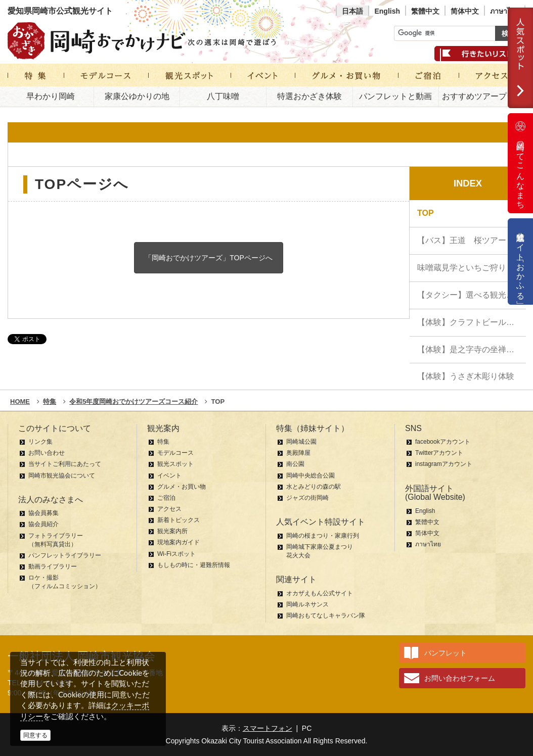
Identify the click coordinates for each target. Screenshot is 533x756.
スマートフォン (268, 728)
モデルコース (175, 453)
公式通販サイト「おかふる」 (521, 262)
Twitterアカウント (439, 453)
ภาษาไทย (505, 11)
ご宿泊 (166, 498)
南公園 (295, 464)
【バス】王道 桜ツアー (462, 240)
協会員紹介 (43, 524)
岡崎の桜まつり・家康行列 (323, 536)
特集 (163, 442)
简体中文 (465, 11)
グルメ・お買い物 (182, 487)
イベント (169, 476)
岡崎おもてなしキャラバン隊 (326, 616)
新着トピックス (179, 520)
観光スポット (175, 464)
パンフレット (446, 653)
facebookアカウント (443, 442)
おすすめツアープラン (482, 96)
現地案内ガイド (179, 542)
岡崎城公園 (301, 442)
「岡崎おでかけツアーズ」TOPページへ (209, 258)
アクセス (169, 509)
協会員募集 (43, 513)
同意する (35, 735)
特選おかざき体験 (309, 96)
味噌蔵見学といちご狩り (462, 268)
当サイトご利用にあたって (65, 464)
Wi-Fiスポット (176, 554)
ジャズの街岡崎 (307, 498)
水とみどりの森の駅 (314, 487)
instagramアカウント (444, 464)
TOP (426, 213)
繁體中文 (425, 11)
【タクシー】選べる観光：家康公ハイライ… (472, 295)
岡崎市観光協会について (62, 476)
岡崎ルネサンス (307, 604)
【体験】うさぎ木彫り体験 (466, 376)
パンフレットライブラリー (65, 555)
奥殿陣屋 (298, 453)
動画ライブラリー (53, 566)
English (387, 11)
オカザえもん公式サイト (320, 593)
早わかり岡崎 (51, 96)
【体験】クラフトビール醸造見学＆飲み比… (472, 322)
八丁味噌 (223, 96)
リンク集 (40, 442)
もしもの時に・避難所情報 (194, 565)
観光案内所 (172, 531)
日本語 (352, 11)
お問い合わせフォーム (460, 678)
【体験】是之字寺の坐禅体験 (470, 349)
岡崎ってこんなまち (520, 163)
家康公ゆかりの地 (137, 96)
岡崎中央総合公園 (310, 476)
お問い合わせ (47, 453)
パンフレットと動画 (395, 96)
